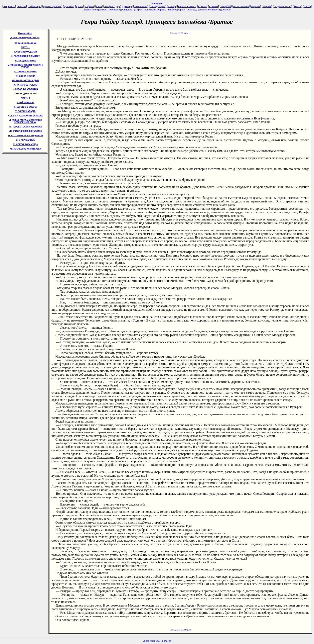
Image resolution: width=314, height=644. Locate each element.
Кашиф (172, 6)
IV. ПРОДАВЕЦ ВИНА (26, 61)
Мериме (256, 6)
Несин (307, 6)
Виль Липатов (241, 6)
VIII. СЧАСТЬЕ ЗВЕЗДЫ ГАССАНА (26, 131)
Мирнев (267, 6)
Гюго (99, 6)
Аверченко (9, 6)
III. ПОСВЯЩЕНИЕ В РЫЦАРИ (25, 56)
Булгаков (69, 6)
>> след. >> (186, 33)
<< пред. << (175, 33)
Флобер (172, 10)
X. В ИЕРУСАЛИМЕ (25, 140)
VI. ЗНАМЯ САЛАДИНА (25, 72)
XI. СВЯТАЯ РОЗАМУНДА (26, 144)
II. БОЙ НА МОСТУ (26, 103)
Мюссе (297, 6)
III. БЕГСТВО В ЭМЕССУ (26, 107)
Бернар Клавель (187, 6)
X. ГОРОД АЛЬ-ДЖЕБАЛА (25, 89)
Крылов (202, 6)
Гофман (90, 6)
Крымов (214, 6)
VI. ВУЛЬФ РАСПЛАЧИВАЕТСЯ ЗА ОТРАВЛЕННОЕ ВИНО (25, 121)
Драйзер (127, 6)
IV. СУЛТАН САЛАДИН (26, 111)
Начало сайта (25, 33)
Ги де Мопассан (282, 6)
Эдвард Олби (91, 10)
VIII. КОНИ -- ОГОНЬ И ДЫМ (26, 80)
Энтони (226, 10)
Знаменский (141, 6)
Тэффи (139, 10)
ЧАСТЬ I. (26, 47)
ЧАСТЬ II (26, 98)
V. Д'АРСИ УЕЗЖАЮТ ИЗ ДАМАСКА (25, 116)
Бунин (80, 6)
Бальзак (22, 6)
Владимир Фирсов (155, 10)
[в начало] (157, 3)
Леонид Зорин (158, 6)
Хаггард (192, 10)
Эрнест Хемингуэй (209, 10)
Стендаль (127, 10)
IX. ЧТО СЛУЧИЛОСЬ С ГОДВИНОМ (26, 136)
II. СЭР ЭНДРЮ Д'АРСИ (25, 52)
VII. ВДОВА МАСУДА (26, 76)
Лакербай (225, 6)
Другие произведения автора (25, 38)
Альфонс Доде (112, 6)
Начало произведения (25, 43)
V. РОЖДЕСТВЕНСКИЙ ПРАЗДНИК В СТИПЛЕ (26, 66)
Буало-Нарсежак (52, 6)
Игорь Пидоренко (110, 10)
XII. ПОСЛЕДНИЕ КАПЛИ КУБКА (26, 149)
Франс (182, 10)
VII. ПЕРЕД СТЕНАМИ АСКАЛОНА (25, 127)
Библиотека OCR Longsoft (157, 641)
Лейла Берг (35, 6)
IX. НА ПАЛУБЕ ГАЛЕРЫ (26, 85)
